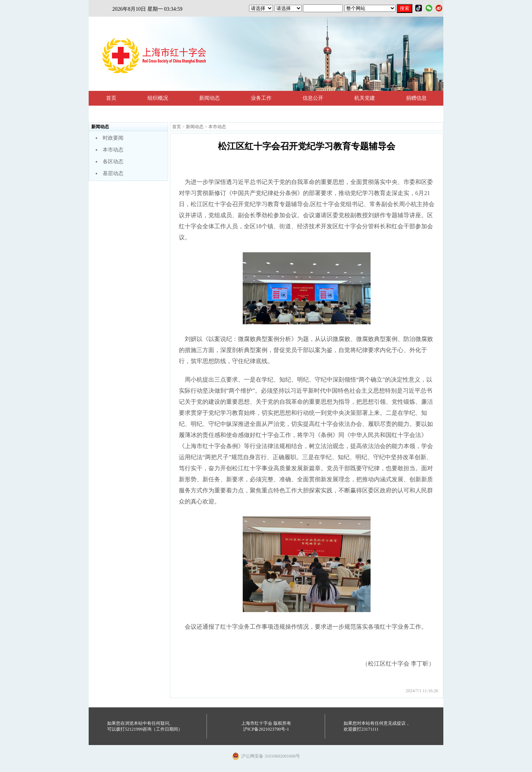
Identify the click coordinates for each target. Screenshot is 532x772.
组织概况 (158, 98)
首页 (111, 98)
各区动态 (113, 162)
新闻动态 (209, 98)
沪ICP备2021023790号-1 (266, 729)
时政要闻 (113, 138)
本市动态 (113, 150)
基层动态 (113, 173)
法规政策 (116, 113)
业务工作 (261, 98)
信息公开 (313, 98)
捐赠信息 (416, 98)
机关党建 (365, 98)
